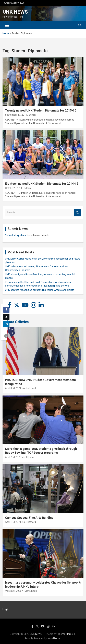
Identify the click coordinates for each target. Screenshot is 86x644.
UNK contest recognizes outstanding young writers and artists (40, 290)
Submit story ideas (15, 235)
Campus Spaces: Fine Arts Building (29, 518)
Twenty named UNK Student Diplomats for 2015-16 (41, 110)
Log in (6, 609)
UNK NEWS (15, 12)
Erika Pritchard (28, 388)
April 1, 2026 (12, 522)
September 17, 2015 (16, 115)
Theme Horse (65, 634)
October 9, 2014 (14, 188)
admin (32, 115)
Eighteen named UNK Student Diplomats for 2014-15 (42, 184)
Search (78, 213)
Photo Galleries (17, 322)
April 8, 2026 (12, 388)
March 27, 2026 (13, 591)
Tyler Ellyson (27, 457)
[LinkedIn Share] (6, 324)
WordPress (54, 638)
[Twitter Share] (6, 317)
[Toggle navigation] (7, 25)
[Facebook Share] (6, 310)
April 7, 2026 (12, 457)
